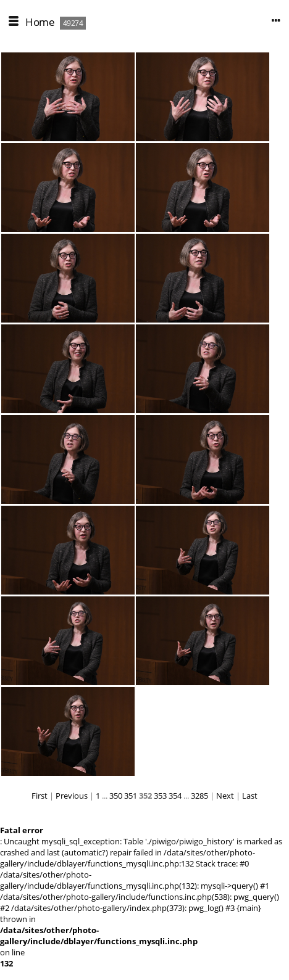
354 (175, 796)
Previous (72, 796)
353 (160, 796)
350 (116, 796)
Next (225, 796)
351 (131, 796)
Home (40, 22)
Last (250, 796)
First (40, 796)
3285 (199, 796)
